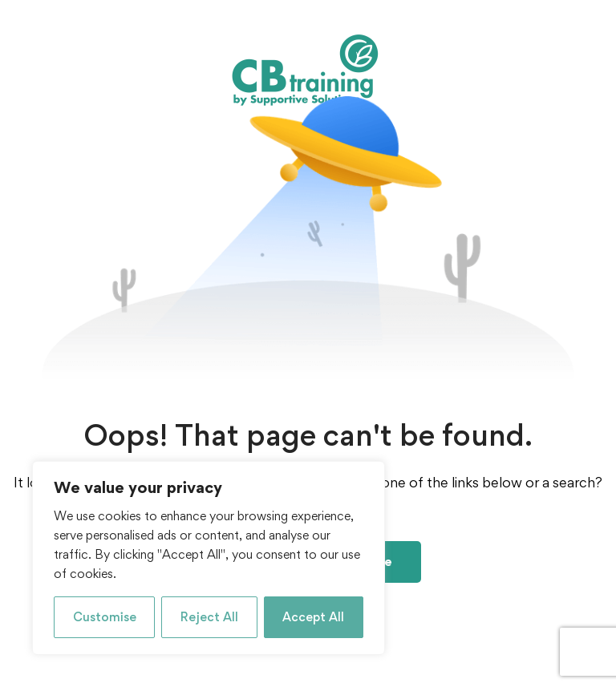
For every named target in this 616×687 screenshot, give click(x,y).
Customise (105, 617)
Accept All (313, 617)
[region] (209, 558)
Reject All (209, 617)
